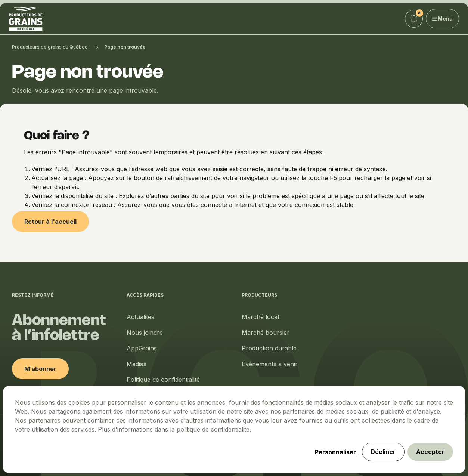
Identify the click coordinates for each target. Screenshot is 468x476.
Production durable (269, 348)
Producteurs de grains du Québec (50, 47)
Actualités (140, 317)
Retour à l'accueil (50, 222)
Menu (443, 18)
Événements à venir (270, 364)
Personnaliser (334, 452)
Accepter (430, 452)
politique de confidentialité (213, 429)
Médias (137, 364)
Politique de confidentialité (163, 380)
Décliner (382, 452)
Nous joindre (145, 333)
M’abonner (40, 369)
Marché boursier (266, 333)
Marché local (260, 317)
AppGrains (142, 348)
